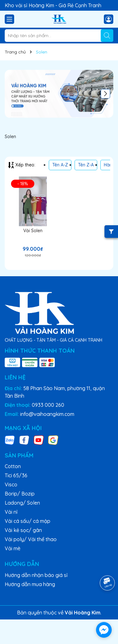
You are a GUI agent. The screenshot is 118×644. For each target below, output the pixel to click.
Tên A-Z (60, 165)
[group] (59, 94)
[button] (105, 94)
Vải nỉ (11, 512)
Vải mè (13, 548)
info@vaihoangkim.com (47, 414)
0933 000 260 (48, 405)
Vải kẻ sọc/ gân (23, 530)
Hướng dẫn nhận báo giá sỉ (36, 575)
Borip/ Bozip (20, 494)
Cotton (13, 466)
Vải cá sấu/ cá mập (28, 521)
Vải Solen (33, 231)
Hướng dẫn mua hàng (30, 584)
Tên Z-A (86, 165)
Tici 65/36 (16, 475)
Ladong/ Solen (22, 503)
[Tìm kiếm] (107, 36)
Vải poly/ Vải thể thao (31, 539)
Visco (11, 484)
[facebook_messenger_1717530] (104, 630)
